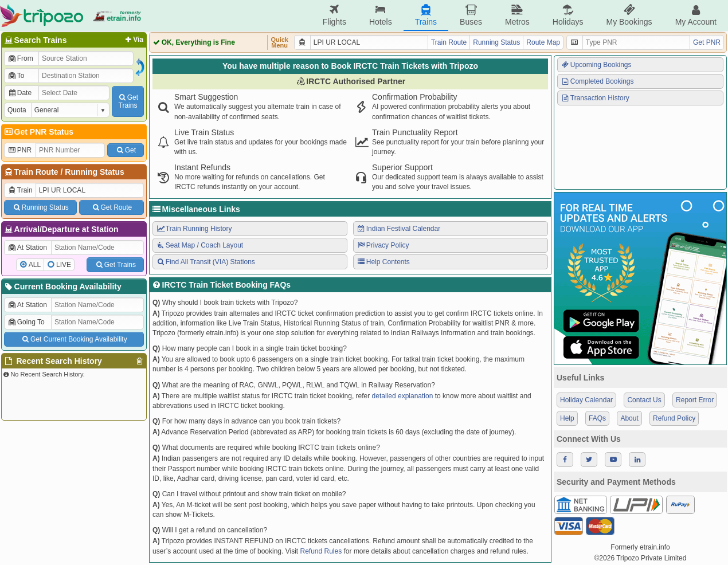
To (16, 76)
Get (126, 150)
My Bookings (629, 15)
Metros (517, 15)
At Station (27, 248)
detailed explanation (403, 396)
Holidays (568, 15)
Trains (426, 15)
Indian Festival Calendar (398, 229)
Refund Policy (674, 418)
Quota (17, 110)
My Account (696, 15)
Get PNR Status (38, 132)
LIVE (64, 265)
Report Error (695, 400)
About (629, 418)
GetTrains (128, 101)
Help (567, 418)
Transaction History (595, 98)
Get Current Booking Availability (74, 339)
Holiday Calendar (586, 400)
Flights (334, 15)
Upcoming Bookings (596, 65)
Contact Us (644, 400)
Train (20, 190)
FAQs (597, 418)
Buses (471, 15)
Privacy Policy (383, 245)
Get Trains (115, 265)
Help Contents (383, 262)
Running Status (94, 172)
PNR (19, 150)
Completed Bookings (597, 81)
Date (19, 93)
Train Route (36, 172)
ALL (35, 265)
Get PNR (707, 42)
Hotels (381, 15)
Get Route (111, 207)
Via (133, 40)
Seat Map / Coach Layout (199, 245)
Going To (26, 322)
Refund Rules (321, 551)
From (20, 58)
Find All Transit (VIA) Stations (206, 262)
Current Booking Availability (62, 287)
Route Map (543, 42)
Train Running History (194, 229)
